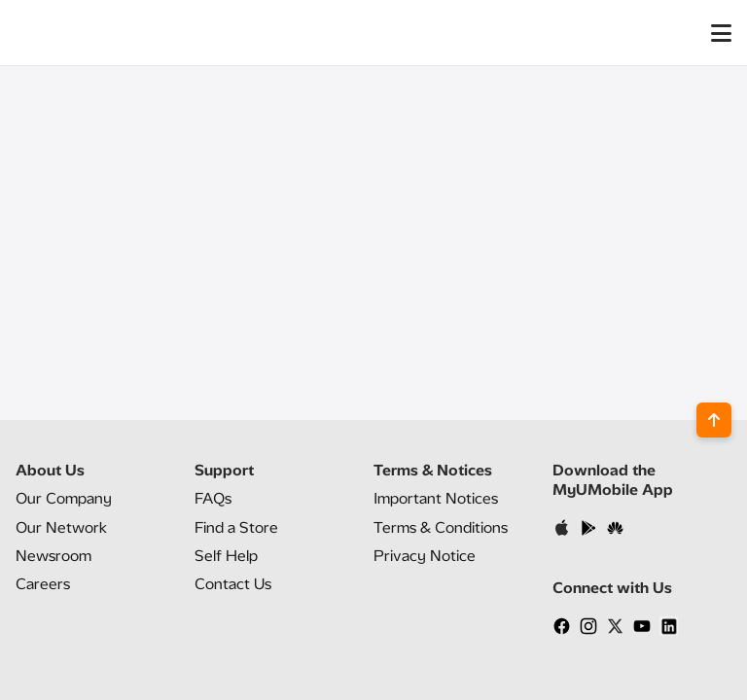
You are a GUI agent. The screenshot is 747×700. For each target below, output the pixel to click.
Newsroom (53, 556)
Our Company (64, 498)
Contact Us (233, 584)
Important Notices (436, 498)
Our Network (61, 527)
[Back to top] (714, 420)
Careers (43, 584)
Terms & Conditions (441, 527)
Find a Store (236, 527)
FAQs (213, 498)
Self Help (226, 556)
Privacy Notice (425, 556)
